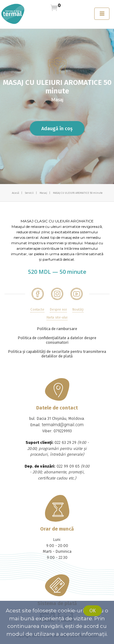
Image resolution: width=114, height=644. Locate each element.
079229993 (63, 431)
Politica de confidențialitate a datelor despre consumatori (57, 340)
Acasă (16, 193)
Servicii (30, 193)
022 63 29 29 (65, 442)
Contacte (37, 310)
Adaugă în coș (57, 129)
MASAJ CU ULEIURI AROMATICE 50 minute (78, 193)
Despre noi (58, 310)
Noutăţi (78, 310)
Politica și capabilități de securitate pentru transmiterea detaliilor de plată (57, 354)
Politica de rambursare (57, 329)
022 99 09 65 (68, 466)
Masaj (44, 193)
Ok (93, 611)
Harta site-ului (57, 317)
